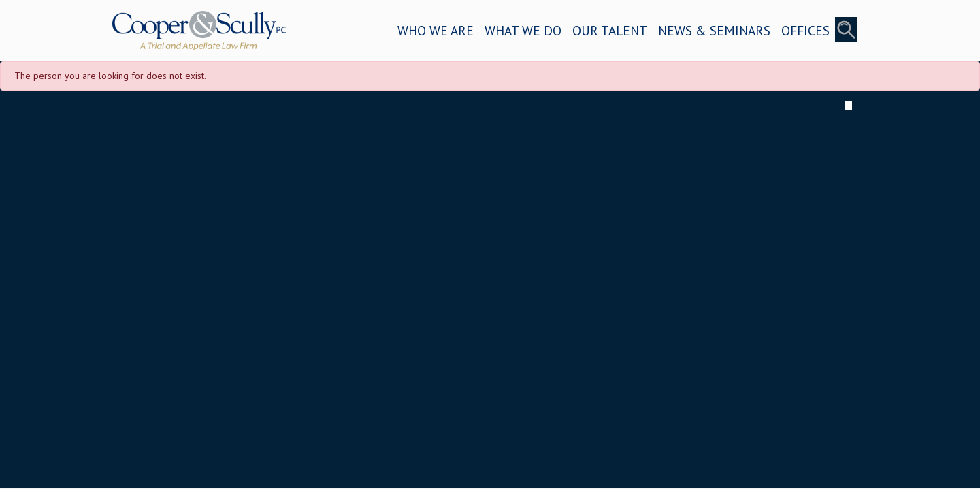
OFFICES (805, 30)
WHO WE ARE (436, 30)
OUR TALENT (610, 30)
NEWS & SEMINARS (714, 30)
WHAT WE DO (523, 30)
